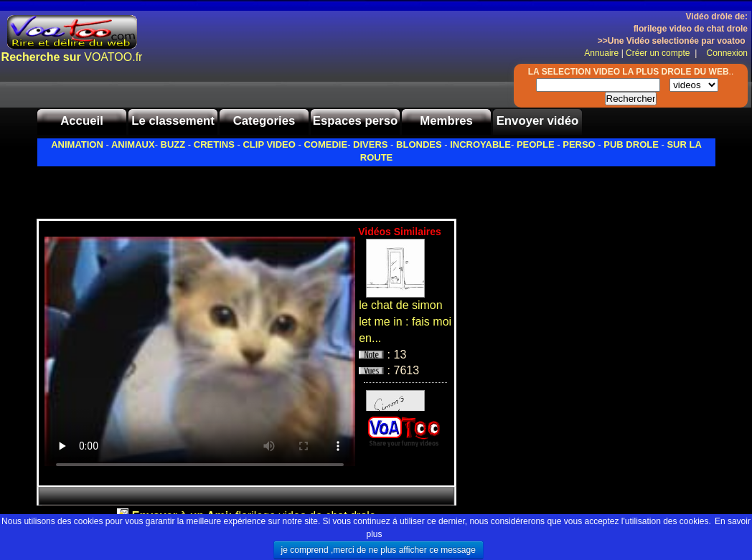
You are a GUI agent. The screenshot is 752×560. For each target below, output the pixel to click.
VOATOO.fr (72, 57)
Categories (264, 121)
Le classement (173, 121)
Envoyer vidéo (538, 121)
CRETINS (214, 144)
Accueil (82, 121)
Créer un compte (659, 53)
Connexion (724, 53)
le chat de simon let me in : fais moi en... (405, 322)
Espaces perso (355, 121)
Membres (446, 121)
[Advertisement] (205, 189)
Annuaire (601, 53)
